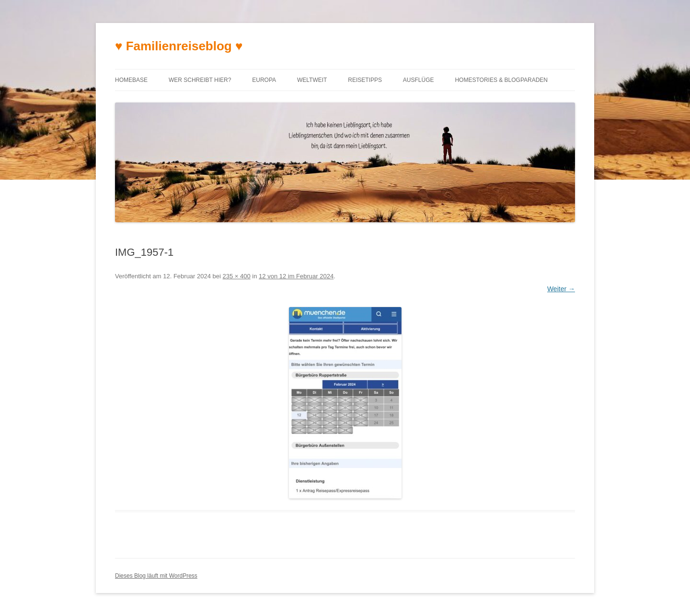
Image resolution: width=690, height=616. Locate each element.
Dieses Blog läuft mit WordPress (156, 576)
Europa (264, 80)
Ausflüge (419, 80)
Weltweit (312, 80)
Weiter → (561, 289)
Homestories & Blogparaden (501, 80)
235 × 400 (237, 276)
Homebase (131, 80)
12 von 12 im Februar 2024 (296, 276)
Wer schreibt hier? (200, 80)
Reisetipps (365, 80)
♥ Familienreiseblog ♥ (179, 46)
